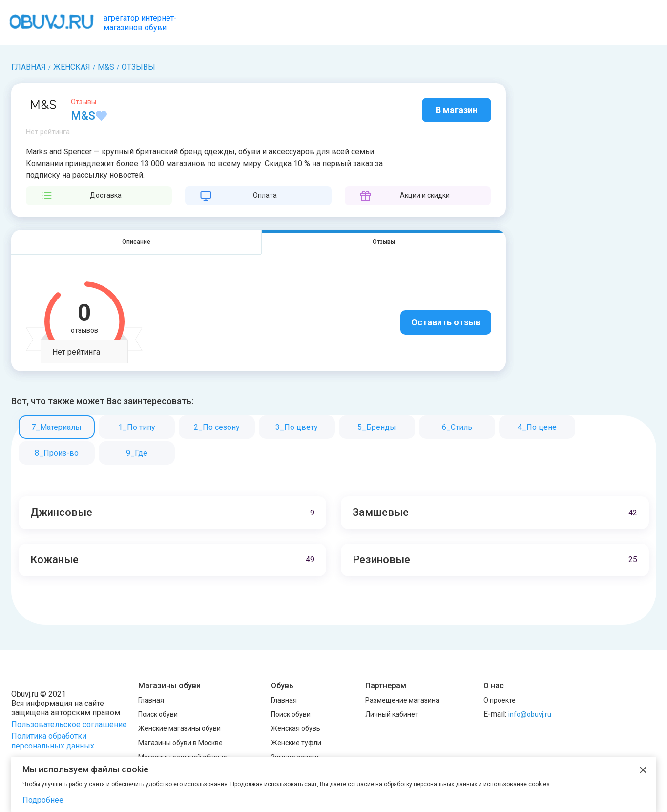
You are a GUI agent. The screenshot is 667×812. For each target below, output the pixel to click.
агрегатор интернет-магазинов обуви (140, 22)
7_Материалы (56, 428)
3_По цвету (297, 428)
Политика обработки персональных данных (53, 741)
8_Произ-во (57, 454)
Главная (151, 700)
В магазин (457, 110)
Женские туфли (296, 743)
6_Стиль (457, 428)
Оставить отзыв (446, 323)
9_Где (137, 454)
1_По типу (137, 428)
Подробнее (43, 800)
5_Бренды (377, 428)
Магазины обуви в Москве (180, 743)
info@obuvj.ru (530, 714)
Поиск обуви (158, 714)
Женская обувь (296, 728)
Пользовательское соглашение (69, 724)
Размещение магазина (402, 700)
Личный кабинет (392, 714)
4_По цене (537, 428)
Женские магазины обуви (179, 728)
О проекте (500, 700)
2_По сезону (217, 428)
